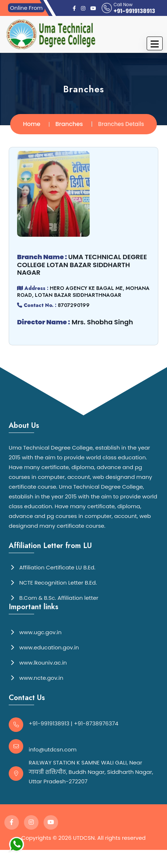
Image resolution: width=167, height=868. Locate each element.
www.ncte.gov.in (36, 677)
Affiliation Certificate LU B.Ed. (52, 567)
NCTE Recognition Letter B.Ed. (53, 582)
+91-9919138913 (135, 11)
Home (32, 124)
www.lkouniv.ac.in (38, 662)
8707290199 (73, 305)
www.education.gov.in (44, 647)
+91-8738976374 (96, 723)
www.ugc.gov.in (35, 632)
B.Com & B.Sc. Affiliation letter (54, 597)
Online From (27, 8)
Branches (69, 124)
